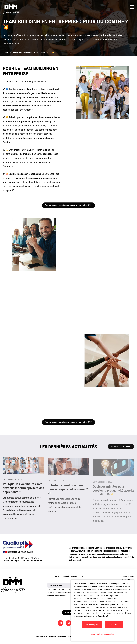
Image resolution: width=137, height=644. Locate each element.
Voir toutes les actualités (121, 446)
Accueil (5, 52)
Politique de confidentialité (57, 637)
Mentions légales (41, 637)
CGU (69, 637)
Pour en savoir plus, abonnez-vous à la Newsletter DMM (68, 206)
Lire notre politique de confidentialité (91, 616)
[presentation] (68, 603)
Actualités (13, 52)
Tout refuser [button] (114, 625)
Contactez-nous (128, 576)
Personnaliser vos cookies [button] (102, 634)
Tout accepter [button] (92, 625)
